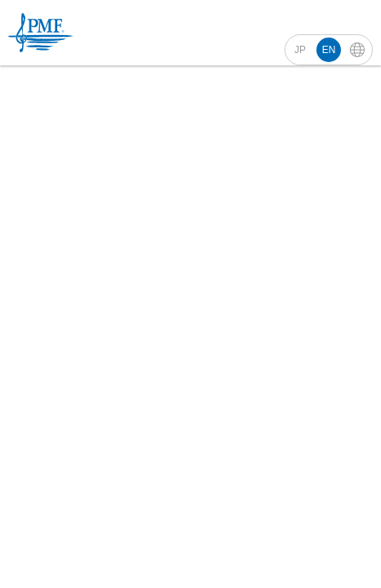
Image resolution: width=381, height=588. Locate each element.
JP (300, 50)
